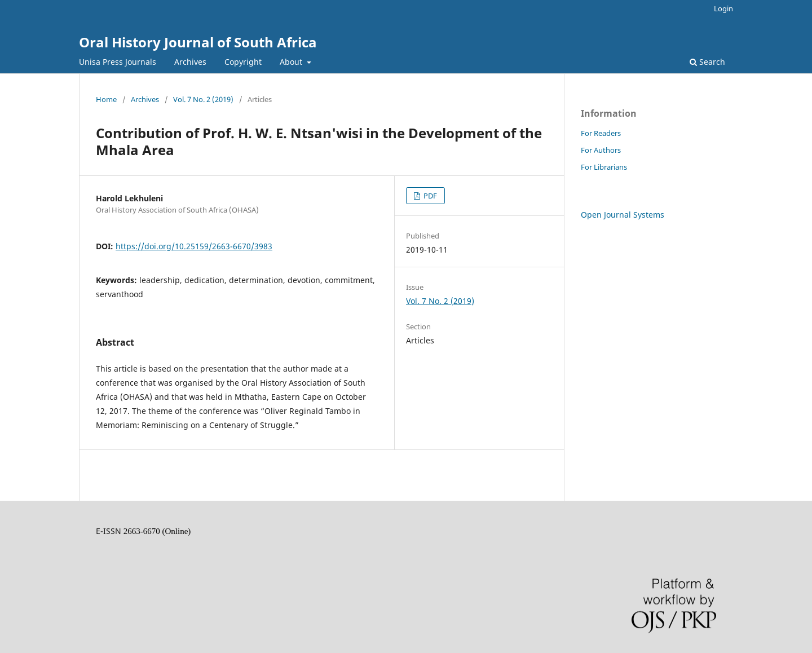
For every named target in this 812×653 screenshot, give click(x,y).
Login (723, 8)
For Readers (601, 133)
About (292, 62)
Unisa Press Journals (118, 62)
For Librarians (604, 167)
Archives (190, 62)
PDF (429, 196)
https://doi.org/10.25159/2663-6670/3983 (194, 246)
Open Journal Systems (623, 215)
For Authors (601, 150)
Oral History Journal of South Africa (198, 42)
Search (707, 62)
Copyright (243, 62)
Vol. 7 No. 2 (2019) (203, 99)
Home (106, 99)
